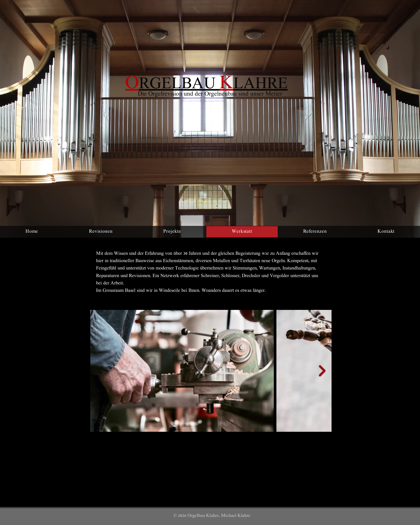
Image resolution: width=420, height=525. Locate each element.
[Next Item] (322, 371)
